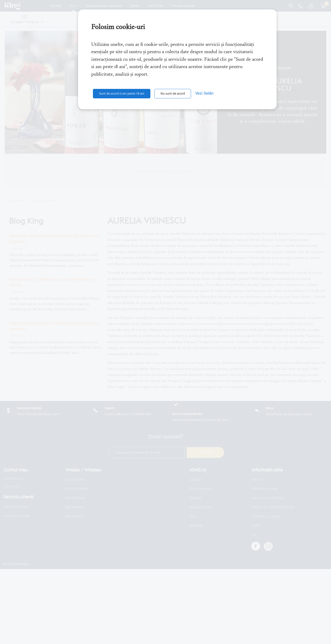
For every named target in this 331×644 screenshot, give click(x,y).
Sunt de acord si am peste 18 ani (122, 93)
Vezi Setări (204, 93)
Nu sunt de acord (173, 93)
